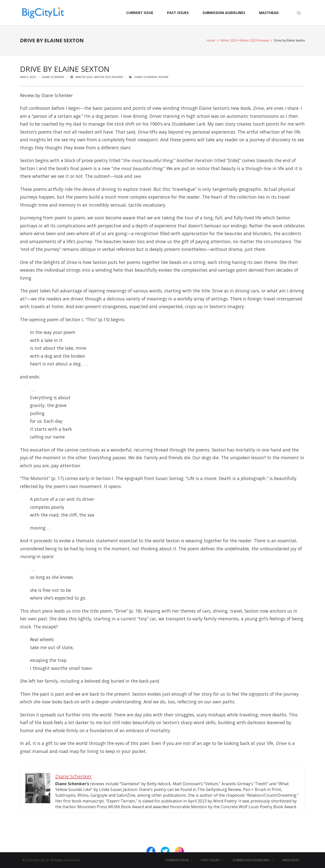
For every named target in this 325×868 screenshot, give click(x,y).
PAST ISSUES (178, 13)
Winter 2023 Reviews (254, 40)
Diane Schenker (53, 77)
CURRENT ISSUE (140, 13)
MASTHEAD (269, 13)
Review (163, 77)
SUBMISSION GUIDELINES (224, 13)
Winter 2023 (229, 40)
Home (211, 40)
